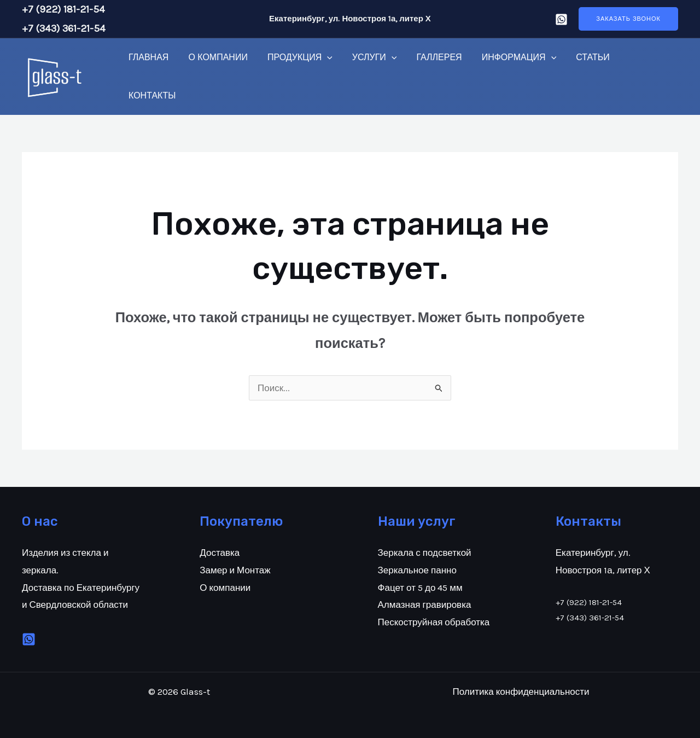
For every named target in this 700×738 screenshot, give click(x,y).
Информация (507, 57)
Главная (147, 57)
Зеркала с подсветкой (425, 553)
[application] (322, 57)
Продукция (294, 57)
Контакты (151, 95)
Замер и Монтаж (235, 570)
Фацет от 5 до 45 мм (420, 588)
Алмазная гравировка (425, 605)
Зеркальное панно (417, 570)
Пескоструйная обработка (434, 622)
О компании (215, 57)
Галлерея (429, 57)
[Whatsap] (561, 19)
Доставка (220, 553)
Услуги (367, 57)
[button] (628, 19)
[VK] (29, 639)
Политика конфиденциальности (521, 691)
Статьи (578, 57)
